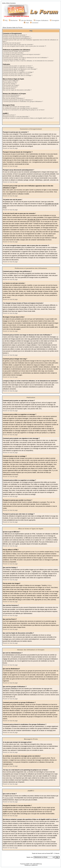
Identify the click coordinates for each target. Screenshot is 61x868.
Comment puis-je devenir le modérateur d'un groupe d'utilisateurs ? (23, 101)
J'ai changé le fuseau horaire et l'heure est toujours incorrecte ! (22, 54)
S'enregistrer (55, 20)
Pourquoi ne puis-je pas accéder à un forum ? (16, 74)
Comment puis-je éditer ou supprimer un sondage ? (18, 72)
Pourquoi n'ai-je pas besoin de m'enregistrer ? (17, 37)
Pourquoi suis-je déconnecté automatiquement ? (17, 38)
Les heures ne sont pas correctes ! (13, 53)
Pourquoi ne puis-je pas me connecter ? (15, 35)
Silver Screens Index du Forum (12, 28)
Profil (26, 23)
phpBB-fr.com (34, 865)
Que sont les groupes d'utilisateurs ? (14, 98)
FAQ (5, 20)
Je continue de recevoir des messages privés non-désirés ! (20, 108)
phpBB (27, 864)
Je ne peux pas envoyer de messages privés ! (17, 107)
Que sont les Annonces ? (10, 87)
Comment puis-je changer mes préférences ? (16, 51)
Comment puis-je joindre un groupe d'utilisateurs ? (18, 100)
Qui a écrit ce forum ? (9, 115)
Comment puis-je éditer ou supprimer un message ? (18, 68)
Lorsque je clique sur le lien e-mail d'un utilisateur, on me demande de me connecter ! (28, 61)
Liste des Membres (26, 20)
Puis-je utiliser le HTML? (10, 82)
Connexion (34, 23)
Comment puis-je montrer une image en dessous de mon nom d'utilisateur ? (25, 58)
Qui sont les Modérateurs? (11, 97)
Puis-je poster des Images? (11, 85)
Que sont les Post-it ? (9, 88)
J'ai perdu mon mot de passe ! (12, 43)
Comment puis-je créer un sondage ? (14, 71)
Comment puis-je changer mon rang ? (14, 59)
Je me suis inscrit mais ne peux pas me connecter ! (18, 45)
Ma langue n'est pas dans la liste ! (13, 56)
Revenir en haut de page (10, 148)
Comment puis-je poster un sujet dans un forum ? (18, 66)
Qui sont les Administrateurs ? (12, 95)
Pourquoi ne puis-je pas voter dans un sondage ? (18, 75)
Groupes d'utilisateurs (41, 20)
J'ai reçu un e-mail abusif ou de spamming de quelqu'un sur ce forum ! (24, 110)
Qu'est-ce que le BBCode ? (11, 81)
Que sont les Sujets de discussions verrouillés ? (17, 90)
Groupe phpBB (9, 798)
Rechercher (13, 20)
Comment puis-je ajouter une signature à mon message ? (20, 69)
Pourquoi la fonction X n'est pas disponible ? (16, 117)
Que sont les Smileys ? (10, 84)
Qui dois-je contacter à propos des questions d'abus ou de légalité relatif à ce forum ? (28, 118)
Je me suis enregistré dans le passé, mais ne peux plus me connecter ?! (24, 46)
